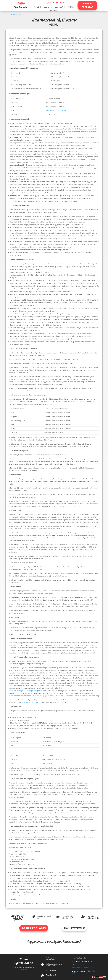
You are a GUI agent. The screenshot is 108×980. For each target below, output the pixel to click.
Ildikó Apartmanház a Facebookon (54, 959)
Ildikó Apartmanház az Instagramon (54, 965)
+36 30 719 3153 (56, 3)
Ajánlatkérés (60, 7)
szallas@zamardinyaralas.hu (56, 110)
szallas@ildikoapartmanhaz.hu (83, 968)
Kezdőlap (14, 14)
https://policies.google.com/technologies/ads (48, 696)
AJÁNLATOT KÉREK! (74, 928)
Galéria (71, 7)
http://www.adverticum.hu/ (31, 702)
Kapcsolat (54, 11)
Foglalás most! (51, 970)
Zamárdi (38, 7)
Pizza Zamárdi (51, 975)
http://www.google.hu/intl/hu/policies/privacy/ (26, 691)
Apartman (48, 7)
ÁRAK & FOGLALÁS (87, 5)
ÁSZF (73, 973)
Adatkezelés (91, 971)
